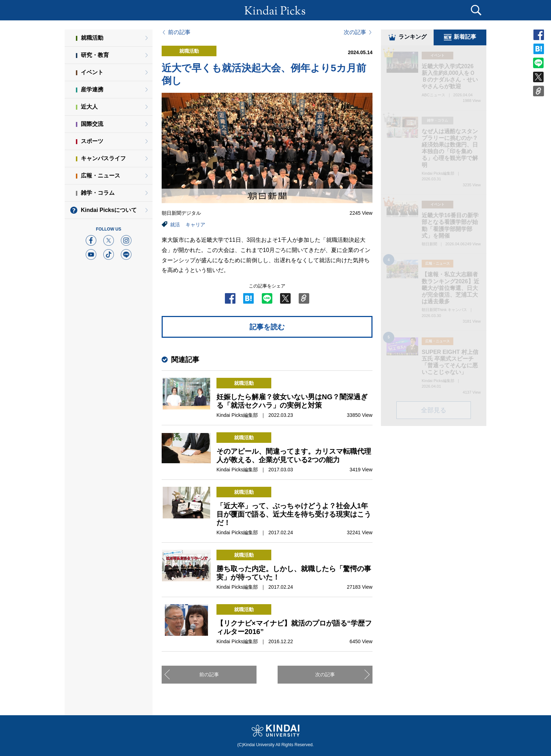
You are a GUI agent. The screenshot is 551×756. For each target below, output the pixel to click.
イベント (92, 72)
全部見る (434, 411)
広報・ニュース (101, 176)
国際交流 (92, 124)
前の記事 (179, 32)
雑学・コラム (98, 193)
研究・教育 (95, 55)
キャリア (195, 225)
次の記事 (355, 32)
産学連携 (92, 89)
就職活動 (92, 38)
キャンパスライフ (103, 158)
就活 (175, 225)
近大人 (89, 107)
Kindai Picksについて (109, 210)
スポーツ (92, 141)
